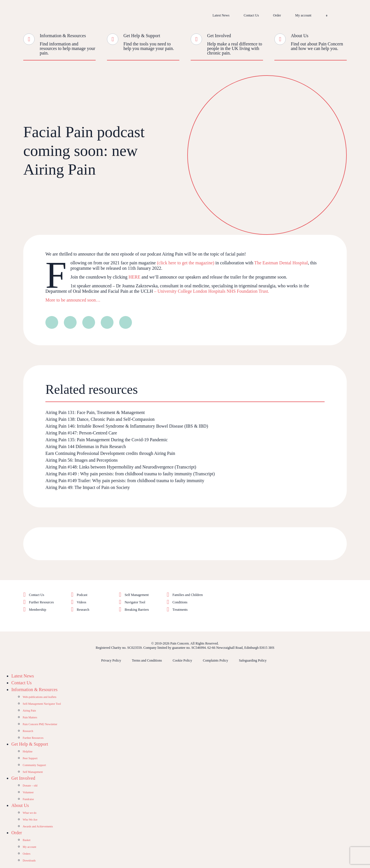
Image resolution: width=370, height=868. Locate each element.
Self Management (137, 595)
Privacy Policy (111, 660)
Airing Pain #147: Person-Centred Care (81, 433)
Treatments (180, 610)
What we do (30, 813)
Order (277, 15)
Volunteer (28, 792)
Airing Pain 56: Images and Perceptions (82, 460)
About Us (300, 36)
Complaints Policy (216, 660)
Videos (82, 602)
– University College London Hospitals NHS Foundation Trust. (211, 291)
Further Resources (41, 602)
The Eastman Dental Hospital (281, 263)
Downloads (29, 860)
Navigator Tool (135, 602)
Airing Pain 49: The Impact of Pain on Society (88, 487)
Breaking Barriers (137, 610)
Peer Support (30, 758)
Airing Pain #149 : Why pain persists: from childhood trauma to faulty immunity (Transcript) (130, 474)
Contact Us (251, 15)
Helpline (28, 751)
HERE (134, 277)
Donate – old (30, 786)
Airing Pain (29, 711)
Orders (27, 854)
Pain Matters (30, 717)
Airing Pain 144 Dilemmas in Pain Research (86, 446)
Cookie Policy (182, 660)
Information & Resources (63, 36)
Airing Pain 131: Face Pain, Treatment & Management (95, 412)
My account (303, 15)
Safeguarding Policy (253, 660)
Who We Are (30, 820)
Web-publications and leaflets (40, 697)
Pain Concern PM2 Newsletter (40, 724)
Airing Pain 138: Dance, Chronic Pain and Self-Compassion (100, 419)
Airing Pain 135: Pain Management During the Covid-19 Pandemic (107, 440)
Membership (38, 610)
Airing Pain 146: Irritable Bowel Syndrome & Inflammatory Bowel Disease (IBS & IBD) (127, 426)
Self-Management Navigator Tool (42, 704)
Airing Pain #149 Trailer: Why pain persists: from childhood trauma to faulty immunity (125, 481)
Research (83, 610)
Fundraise (28, 799)
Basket (27, 840)
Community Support (34, 765)
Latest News (221, 15)
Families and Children (188, 595)
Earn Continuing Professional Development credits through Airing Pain (110, 453)
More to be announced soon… (73, 300)
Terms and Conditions (147, 660)
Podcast (82, 595)
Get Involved (219, 36)
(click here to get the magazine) (186, 263)
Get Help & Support (142, 36)
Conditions (180, 602)
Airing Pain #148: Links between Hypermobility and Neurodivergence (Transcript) (121, 467)
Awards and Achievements (38, 826)
